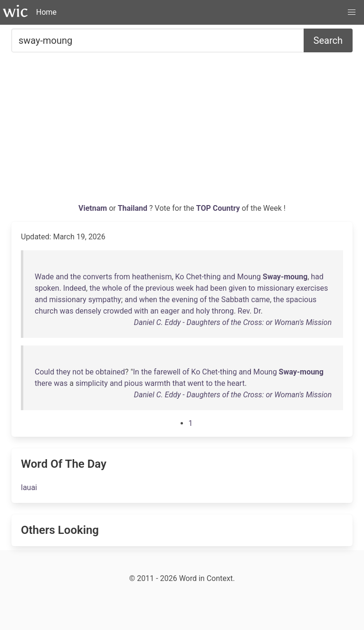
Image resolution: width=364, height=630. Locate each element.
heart (236, 383)
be (89, 372)
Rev (244, 311)
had (317, 277)
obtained (110, 372)
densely (88, 311)
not (78, 372)
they (63, 372)
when (148, 300)
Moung (249, 277)
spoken (47, 288)
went (196, 383)
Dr (257, 311)
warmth (157, 383)
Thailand (134, 208)
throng (223, 311)
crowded (118, 311)
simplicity (92, 383)
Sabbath (235, 300)
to (252, 288)
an (154, 311)
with (141, 311)
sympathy (105, 300)
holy (203, 311)
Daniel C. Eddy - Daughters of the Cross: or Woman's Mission (233, 322)
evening (185, 300)
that (179, 383)
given (238, 288)
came (260, 300)
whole (112, 288)
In (136, 372)
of (128, 288)
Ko (180, 277)
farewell (167, 372)
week (185, 288)
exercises (312, 288)
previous (160, 288)
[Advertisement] (182, 131)
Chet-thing (203, 277)
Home (46, 12)
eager (170, 311)
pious (133, 383)
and (62, 277)
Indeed (75, 288)
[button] (352, 12)
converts (97, 277)
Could (44, 372)
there (43, 383)
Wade (44, 277)
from (122, 277)
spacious (301, 300)
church (46, 311)
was (66, 311)
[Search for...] (158, 40)
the (76, 277)
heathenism (152, 277)
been (218, 288)
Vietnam (94, 208)
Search (328, 40)
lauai (29, 487)
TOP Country (218, 208)
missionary (276, 288)
